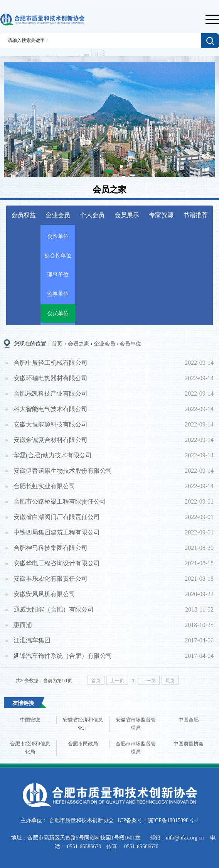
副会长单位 (58, 255)
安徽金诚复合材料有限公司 (51, 440)
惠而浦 (23, 625)
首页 (57, 344)
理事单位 (58, 275)
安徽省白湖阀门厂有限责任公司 (57, 517)
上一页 (117, 681)
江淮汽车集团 (32, 640)
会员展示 (127, 215)
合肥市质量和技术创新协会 (81, 820)
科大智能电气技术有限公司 (51, 409)
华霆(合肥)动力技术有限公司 (53, 455)
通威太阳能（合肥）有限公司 (54, 609)
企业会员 (58, 215)
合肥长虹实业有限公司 (44, 486)
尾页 (170, 681)
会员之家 (79, 344)
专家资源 (161, 215)
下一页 (149, 681)
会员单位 (58, 313)
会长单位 (58, 236)
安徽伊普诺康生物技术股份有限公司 (63, 471)
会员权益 (24, 215)
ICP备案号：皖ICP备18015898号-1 (158, 820)
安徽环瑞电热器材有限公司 (51, 378)
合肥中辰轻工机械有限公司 (51, 363)
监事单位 (58, 294)
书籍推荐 (195, 215)
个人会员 (92, 215)
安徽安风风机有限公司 (44, 594)
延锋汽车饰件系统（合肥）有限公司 (63, 656)
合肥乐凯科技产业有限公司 (51, 394)
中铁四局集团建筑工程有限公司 (57, 532)
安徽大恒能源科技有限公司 (51, 424)
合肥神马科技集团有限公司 (51, 548)
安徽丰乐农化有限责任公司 (51, 579)
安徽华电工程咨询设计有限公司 (57, 563)
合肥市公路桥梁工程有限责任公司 (60, 501)
